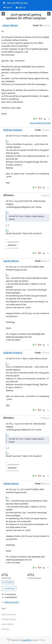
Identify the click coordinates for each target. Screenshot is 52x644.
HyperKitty (27, 640)
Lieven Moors (10, 25)
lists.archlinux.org (17, 3)
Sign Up (21, 7)
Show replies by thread (40, 123)
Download (9, 588)
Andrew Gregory (13, 130)
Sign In (8, 7)
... (8, 141)
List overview (8, 582)
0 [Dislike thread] (41, 119)
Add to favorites (10, 602)
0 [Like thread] (36, 119)
